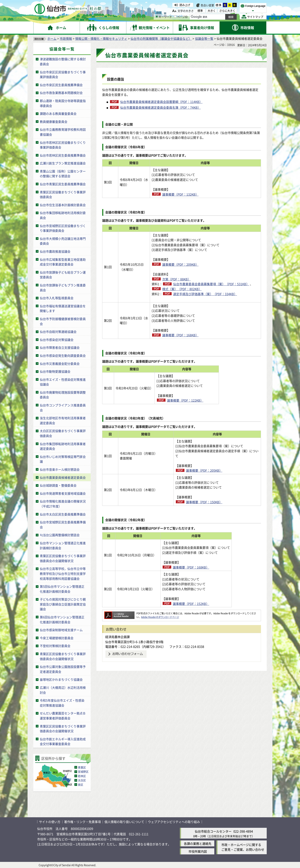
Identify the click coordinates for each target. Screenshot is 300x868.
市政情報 (66, 38)
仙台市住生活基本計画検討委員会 (63, 205)
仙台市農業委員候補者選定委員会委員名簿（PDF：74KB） (160, 107)
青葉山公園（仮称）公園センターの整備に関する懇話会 (63, 174)
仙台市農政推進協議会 (55, 251)
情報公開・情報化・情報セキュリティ (101, 38)
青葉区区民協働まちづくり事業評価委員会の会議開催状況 (63, 558)
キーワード (164, 17)
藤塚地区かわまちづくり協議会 (61, 679)
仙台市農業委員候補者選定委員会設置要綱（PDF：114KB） (161, 102)
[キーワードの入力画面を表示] (157, 17)
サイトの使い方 (50, 822)
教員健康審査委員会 (54, 122)
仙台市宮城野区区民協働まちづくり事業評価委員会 (63, 228)
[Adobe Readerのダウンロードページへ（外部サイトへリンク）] (119, 613)
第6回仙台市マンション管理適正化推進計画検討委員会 (62, 620)
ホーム (52, 38)
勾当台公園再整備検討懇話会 (60, 535)
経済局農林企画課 (117, 637)
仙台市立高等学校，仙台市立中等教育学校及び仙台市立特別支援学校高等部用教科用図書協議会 (63, 573)
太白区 (82, 780)
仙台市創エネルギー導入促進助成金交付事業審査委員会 (63, 741)
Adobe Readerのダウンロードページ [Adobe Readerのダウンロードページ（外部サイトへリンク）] (160, 617)
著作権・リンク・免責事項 (82, 822)
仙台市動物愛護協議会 (55, 371)
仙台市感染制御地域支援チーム (61, 630)
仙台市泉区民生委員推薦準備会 (61, 85)
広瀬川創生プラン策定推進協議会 (63, 163)
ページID (181, 17)
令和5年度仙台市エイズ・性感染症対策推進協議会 (62, 703)
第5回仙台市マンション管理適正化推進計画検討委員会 (62, 589)
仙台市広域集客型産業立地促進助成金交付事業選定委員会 (63, 262)
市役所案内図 (198, 851)
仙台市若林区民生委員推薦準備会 (63, 155)
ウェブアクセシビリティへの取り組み (174, 822)
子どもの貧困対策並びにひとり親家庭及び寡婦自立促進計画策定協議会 (63, 604)
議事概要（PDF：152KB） (204, 604)
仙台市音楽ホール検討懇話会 (60, 469)
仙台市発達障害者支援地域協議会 (63, 493)
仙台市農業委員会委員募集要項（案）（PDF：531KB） (211, 284)
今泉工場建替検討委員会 (57, 638)
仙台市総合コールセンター (213, 831)
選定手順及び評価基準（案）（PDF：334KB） (205, 294)
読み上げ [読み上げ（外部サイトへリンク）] (185, 5)
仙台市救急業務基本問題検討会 (61, 93)
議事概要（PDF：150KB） (204, 502)
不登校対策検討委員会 (55, 646)
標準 (219, 5)
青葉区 (82, 767)
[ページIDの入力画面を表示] (175, 17)
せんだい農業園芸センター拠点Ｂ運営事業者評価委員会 (63, 716)
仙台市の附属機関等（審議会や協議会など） (161, 38)
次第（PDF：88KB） (176, 279)
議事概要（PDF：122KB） (204, 400)
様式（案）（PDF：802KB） (182, 289)
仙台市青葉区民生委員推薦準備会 (63, 184)
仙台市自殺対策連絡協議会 (58, 332)
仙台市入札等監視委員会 (57, 298)
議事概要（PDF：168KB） (180, 335)
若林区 (82, 776)
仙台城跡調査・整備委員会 (58, 485)
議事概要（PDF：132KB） (180, 194)
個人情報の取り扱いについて (124, 822)
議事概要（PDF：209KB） (180, 264)
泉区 (81, 785)
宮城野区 (83, 772)
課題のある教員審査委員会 (58, 114)
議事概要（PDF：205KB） (204, 470)
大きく (212, 11)
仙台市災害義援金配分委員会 (60, 364)
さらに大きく (227, 11)
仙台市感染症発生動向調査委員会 (63, 356)
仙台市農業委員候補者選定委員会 (63, 477)
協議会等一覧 (204, 38)
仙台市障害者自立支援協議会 (60, 347)
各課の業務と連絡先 (198, 843)
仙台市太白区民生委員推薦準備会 (63, 514)
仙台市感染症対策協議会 (57, 340)
